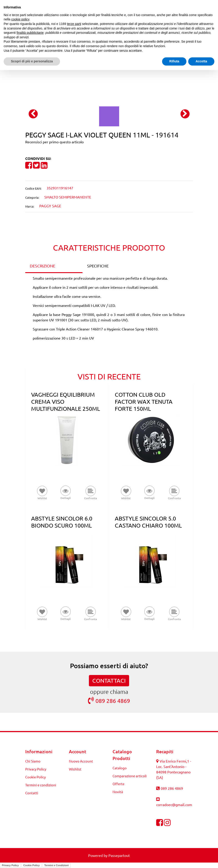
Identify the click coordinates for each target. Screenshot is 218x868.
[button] (109, 116)
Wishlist (75, 769)
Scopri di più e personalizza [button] (32, 61)
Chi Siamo (33, 761)
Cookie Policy (35, 777)
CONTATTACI (109, 681)
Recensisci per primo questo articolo (54, 142)
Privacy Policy (36, 769)
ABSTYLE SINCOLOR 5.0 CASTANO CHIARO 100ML (148, 522)
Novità (118, 792)
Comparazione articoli (130, 776)
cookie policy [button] (20, 19)
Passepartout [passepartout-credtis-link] (119, 855)
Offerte (118, 784)
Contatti (32, 793)
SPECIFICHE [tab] (98, 266)
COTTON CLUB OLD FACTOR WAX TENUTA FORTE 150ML (144, 402)
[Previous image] (33, 114)
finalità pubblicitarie (30, 33)
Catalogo (120, 768)
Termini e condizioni (41, 785)
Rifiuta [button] (174, 61)
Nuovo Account (81, 761)
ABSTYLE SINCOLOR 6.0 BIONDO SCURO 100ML (62, 522)
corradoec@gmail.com (174, 804)
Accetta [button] (201, 61)
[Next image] (185, 114)
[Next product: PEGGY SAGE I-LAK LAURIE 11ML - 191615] (118, 76)
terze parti (74, 24)
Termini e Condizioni (56, 865)
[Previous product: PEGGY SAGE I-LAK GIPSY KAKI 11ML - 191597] (101, 76)
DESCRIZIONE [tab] (43, 266)
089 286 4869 (109, 701)
